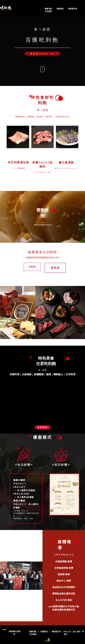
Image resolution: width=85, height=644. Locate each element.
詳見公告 (25, 511)
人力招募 (47, 641)
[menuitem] (48, 9)
